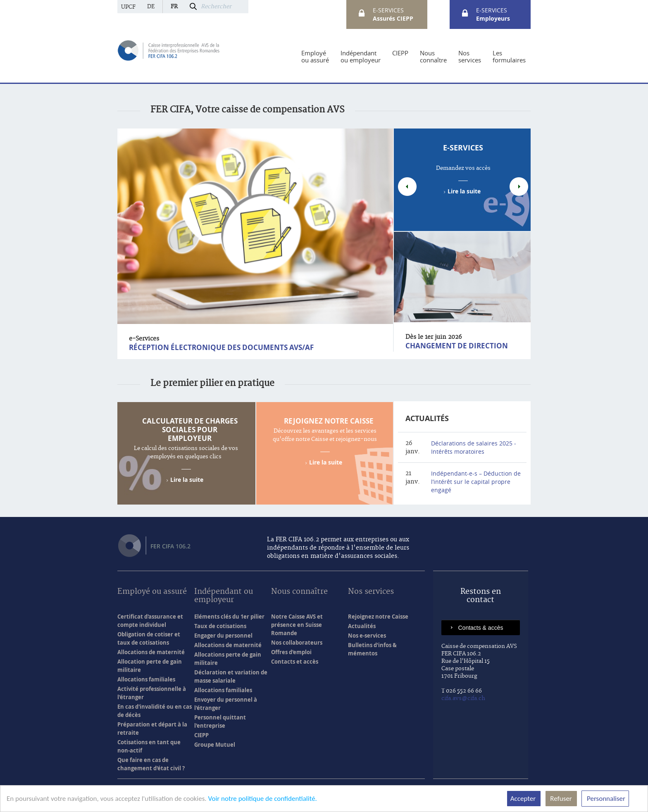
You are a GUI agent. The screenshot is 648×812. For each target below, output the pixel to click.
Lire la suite (464, 191)
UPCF (128, 7)
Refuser (561, 799)
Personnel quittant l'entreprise (220, 722)
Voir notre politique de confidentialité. (262, 799)
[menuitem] (315, 57)
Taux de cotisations (220, 626)
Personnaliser (605, 799)
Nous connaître (299, 592)
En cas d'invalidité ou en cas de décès (155, 711)
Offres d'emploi (291, 652)
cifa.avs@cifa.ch (463, 698)
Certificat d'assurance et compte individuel (150, 621)
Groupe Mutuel (215, 745)
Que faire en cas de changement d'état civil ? (151, 764)
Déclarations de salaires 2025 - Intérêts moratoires (474, 447)
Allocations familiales (146, 679)
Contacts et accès (295, 662)
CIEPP (201, 735)
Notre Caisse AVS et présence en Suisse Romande (297, 625)
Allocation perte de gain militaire (150, 666)
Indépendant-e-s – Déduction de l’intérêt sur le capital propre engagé (476, 482)
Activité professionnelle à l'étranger (152, 693)
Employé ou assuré (152, 592)
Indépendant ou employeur (224, 596)
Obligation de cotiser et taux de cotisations (149, 638)
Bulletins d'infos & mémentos (372, 649)
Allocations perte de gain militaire (228, 659)
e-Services (463, 148)
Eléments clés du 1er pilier (229, 617)
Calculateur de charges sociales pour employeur (190, 430)
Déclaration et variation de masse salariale (231, 676)
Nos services (371, 592)
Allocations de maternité (151, 652)
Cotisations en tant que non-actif (149, 746)
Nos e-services (367, 636)
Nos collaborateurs (297, 643)
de (151, 7)
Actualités (427, 418)
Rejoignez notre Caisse (329, 421)
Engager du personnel (223, 636)
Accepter (524, 799)
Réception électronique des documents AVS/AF (221, 347)
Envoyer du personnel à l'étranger (226, 704)
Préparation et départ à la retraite (152, 729)
